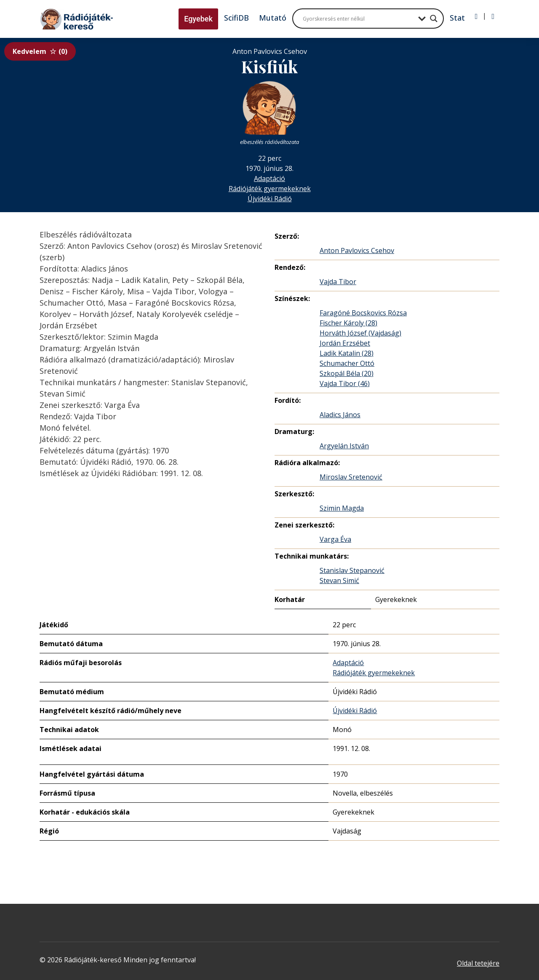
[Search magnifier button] (434, 19)
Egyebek (198, 19)
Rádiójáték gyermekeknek (270, 189)
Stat (457, 18)
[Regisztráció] (493, 16)
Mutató (273, 18)
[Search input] (358, 19)
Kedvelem (40, 51)
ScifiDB (236, 18)
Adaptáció (269, 178)
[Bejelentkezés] (476, 16)
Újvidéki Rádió (270, 199)
